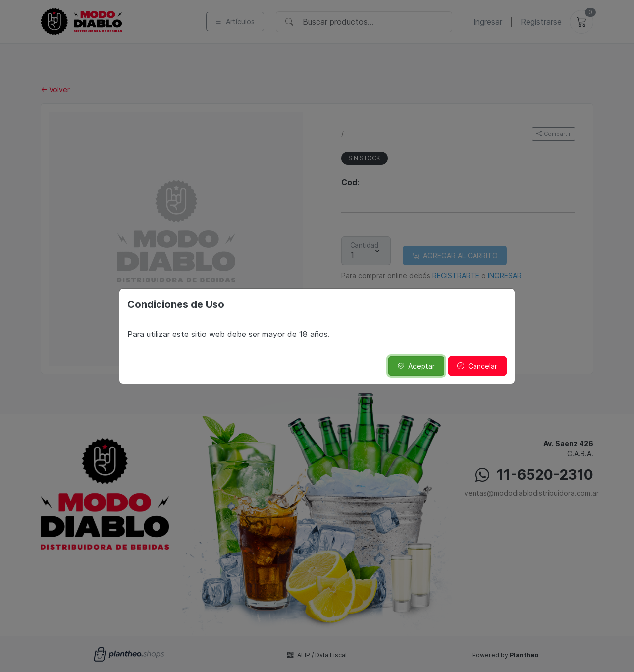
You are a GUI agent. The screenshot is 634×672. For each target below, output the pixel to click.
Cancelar (477, 366)
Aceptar (416, 366)
